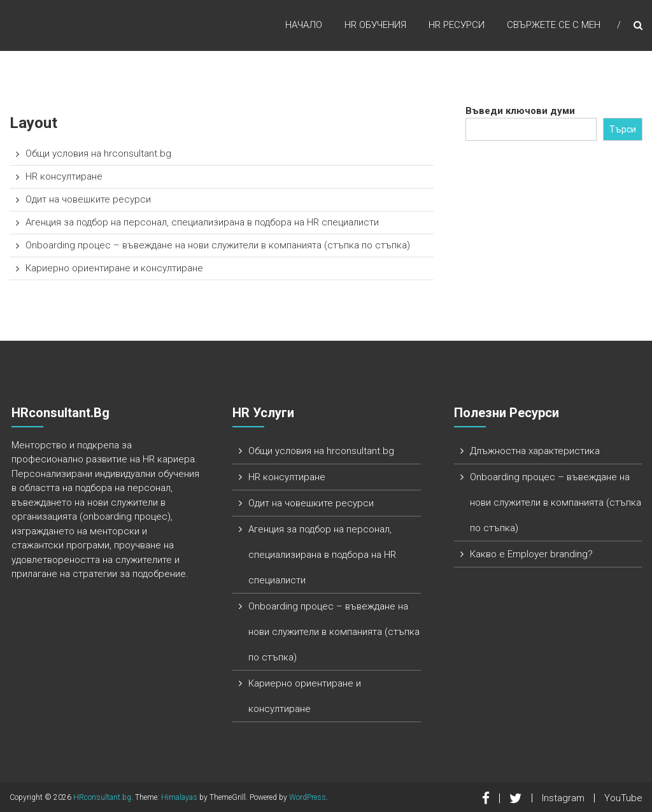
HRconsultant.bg (102, 797)
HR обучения (375, 25)
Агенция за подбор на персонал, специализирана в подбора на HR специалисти (202, 222)
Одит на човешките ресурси (88, 199)
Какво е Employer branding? (531, 554)
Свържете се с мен (554, 25)
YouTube (623, 798)
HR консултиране (64, 176)
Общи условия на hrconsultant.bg (98, 153)
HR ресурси (457, 25)
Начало (304, 25)
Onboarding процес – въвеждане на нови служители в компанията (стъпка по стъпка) (218, 245)
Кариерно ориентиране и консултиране (114, 268)
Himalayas (179, 797)
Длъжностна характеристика (535, 451)
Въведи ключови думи (520, 111)
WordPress (308, 797)
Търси (623, 129)
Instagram (563, 798)
